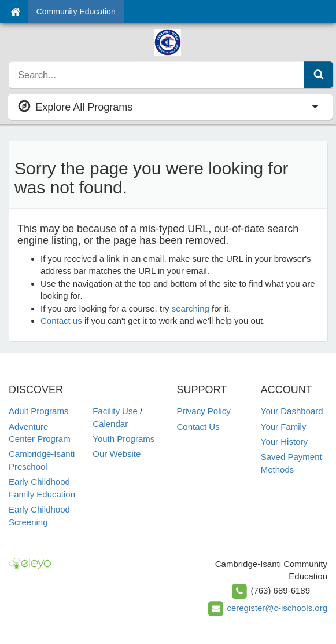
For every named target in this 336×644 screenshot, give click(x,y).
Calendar (110, 424)
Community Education (76, 12)
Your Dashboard (292, 411)
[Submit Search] (319, 75)
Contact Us (198, 427)
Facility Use (115, 411)
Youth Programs (123, 439)
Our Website (117, 454)
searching (191, 308)
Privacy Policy (204, 411)
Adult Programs (38, 411)
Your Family (284, 427)
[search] (157, 75)
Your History (284, 442)
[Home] (15, 12)
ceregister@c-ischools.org (277, 608)
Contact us (61, 321)
